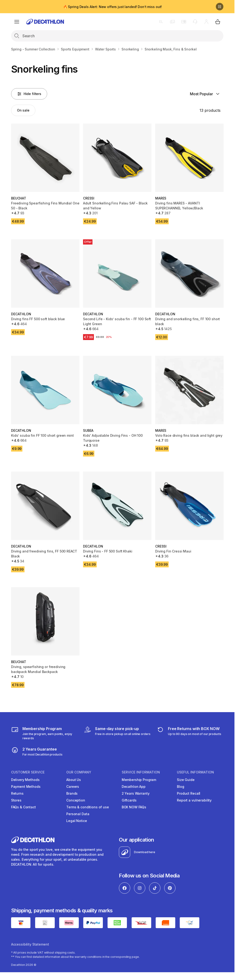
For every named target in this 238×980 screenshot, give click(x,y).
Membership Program (139, 780)
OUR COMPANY (79, 772)
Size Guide (186, 780)
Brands (72, 793)
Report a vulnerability (194, 800)
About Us (74, 780)
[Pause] (220, 7)
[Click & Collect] (117, 733)
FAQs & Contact (23, 807)
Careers (73, 787)
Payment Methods (26, 787)
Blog (180, 787)
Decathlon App (134, 787)
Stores (16, 800)
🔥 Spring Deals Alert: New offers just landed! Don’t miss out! (113, 7)
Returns (17, 793)
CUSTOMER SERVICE (28, 772)
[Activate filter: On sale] (23, 110)
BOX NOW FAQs (134, 807)
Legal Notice (77, 821)
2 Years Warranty (136, 793)
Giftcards (129, 800)
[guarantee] (37, 752)
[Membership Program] (44, 733)
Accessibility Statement (30, 944)
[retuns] (189, 733)
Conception (76, 800)
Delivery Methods (25, 780)
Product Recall (189, 793)
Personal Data (78, 814)
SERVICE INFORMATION (141, 772)
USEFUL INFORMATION (195, 772)
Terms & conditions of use (88, 807)
